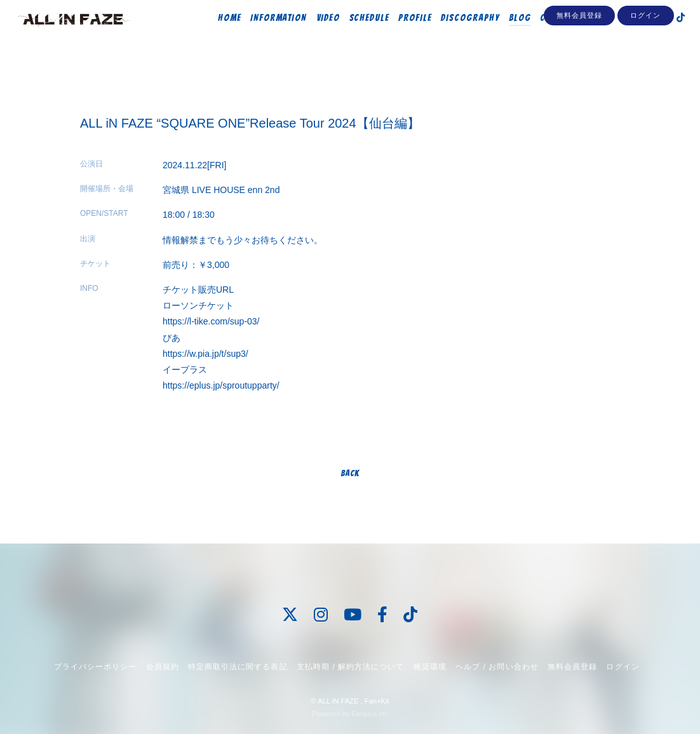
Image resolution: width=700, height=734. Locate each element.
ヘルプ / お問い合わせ (497, 667)
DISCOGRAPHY (457, 36)
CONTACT (546, 36)
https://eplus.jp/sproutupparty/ (221, 385)
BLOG (506, 36)
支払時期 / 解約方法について (351, 667)
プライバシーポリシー (95, 667)
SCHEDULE (356, 36)
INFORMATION (265, 36)
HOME (216, 36)
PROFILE (402, 36)
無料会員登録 (579, 58)
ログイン (645, 58)
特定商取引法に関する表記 (238, 667)
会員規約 (163, 667)
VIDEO (314, 36)
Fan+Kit (377, 701)
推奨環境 (430, 667)
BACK (350, 473)
